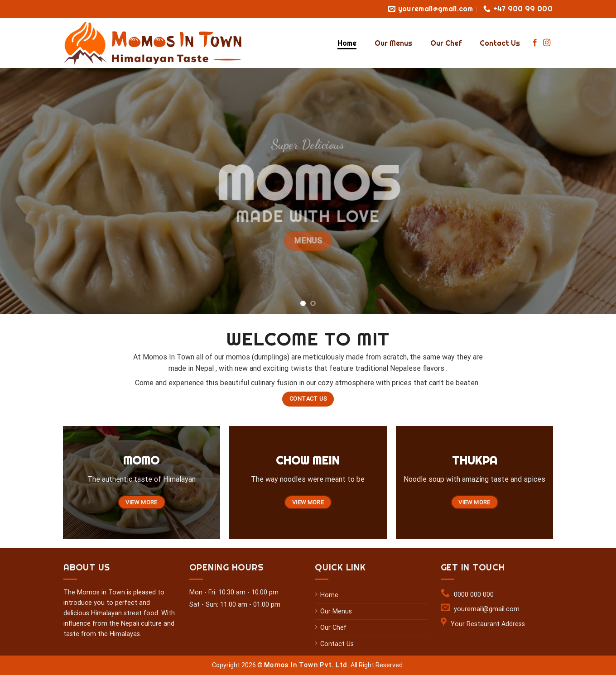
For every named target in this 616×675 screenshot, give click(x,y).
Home (347, 43)
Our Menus (393, 43)
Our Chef (446, 43)
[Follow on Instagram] (547, 43)
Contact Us (500, 43)
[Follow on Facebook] (535, 43)
